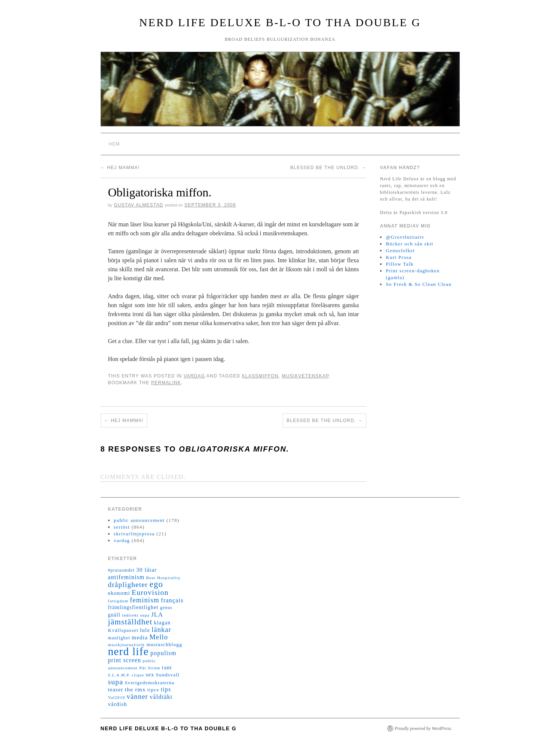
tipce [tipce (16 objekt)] (153, 690)
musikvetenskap (305, 376)
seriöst (122, 527)
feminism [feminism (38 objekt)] (145, 600)
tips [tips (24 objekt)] (166, 689)
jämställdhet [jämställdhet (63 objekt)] (130, 622)
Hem (114, 144)
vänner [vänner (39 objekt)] (137, 697)
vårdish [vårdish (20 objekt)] (118, 704)
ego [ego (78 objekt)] (156, 584)
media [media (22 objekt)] (140, 637)
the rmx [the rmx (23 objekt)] (135, 689)
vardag (194, 376)
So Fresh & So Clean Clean (419, 284)
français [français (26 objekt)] (172, 600)
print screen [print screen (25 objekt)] (125, 660)
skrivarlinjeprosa (134, 534)
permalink (166, 383)
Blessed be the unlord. (328, 168)
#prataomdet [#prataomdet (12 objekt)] (121, 570)
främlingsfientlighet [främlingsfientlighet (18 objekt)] (133, 607)
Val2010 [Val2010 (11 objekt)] (117, 697)
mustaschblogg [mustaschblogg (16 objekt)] (164, 644)
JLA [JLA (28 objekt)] (157, 614)
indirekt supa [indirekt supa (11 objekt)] (136, 615)
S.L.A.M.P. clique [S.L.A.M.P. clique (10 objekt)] (126, 675)
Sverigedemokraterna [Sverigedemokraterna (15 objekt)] (149, 683)
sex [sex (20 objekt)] (150, 675)
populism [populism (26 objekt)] (163, 653)
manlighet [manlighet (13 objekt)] (119, 638)
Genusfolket (400, 250)
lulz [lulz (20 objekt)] (145, 630)
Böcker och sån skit (409, 244)
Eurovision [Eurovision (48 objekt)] (150, 592)
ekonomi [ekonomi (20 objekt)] (119, 593)
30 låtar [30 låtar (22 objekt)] (146, 570)
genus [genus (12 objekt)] (166, 608)
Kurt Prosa (399, 257)
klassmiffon (260, 376)
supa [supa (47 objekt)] (116, 682)
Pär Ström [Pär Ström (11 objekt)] (150, 668)
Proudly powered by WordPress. (423, 728)
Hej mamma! (120, 168)
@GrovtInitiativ (405, 237)
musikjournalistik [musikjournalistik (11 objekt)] (127, 645)
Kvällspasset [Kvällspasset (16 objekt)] (123, 630)
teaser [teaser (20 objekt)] (116, 690)
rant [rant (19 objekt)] (167, 667)
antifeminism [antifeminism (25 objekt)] (126, 577)
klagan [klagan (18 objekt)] (163, 623)
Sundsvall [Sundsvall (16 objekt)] (168, 675)
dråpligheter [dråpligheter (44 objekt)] (128, 585)
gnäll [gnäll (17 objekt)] (114, 615)
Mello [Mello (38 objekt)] (159, 637)
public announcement (139, 520)
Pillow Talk (400, 264)
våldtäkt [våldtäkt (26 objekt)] (161, 697)
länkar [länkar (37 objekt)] (161, 630)
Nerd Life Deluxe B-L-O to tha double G (280, 22)
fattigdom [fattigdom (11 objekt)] (118, 601)
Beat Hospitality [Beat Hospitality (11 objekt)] (163, 578)
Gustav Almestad (138, 205)
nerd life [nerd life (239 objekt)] (128, 651)
